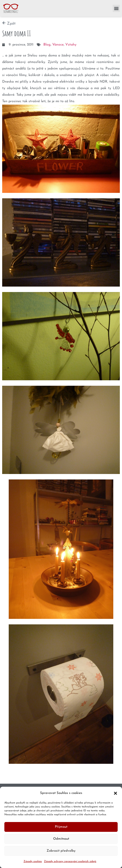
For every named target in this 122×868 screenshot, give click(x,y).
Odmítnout (61, 839)
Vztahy (71, 45)
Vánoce (58, 45)
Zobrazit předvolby (61, 851)
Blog (47, 45)
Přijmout (61, 827)
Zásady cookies (33, 861)
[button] (115, 793)
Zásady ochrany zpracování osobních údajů (70, 861)
